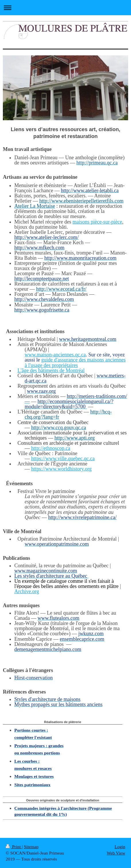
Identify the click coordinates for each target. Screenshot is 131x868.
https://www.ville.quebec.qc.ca (63, 459)
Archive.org (27, 591)
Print (14, 847)
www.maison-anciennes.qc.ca (55, 355)
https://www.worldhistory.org (61, 469)
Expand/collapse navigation (65, 8)
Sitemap (31, 847)
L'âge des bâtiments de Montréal (51, 370)
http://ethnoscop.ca (51, 448)
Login (120, 847)
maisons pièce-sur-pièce (97, 222)
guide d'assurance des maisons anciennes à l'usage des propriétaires (75, 362)
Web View (116, 853)
